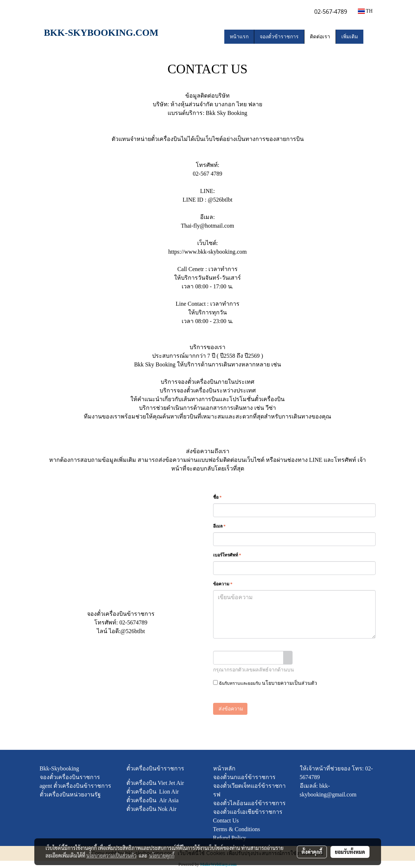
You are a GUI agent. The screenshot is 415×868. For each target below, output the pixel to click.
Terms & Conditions (237, 829)
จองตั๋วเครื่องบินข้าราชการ (121, 614)
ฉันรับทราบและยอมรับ (265, 683)
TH (365, 11)
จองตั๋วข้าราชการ (279, 37)
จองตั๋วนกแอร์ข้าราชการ (244, 777)
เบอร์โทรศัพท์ (227, 555)
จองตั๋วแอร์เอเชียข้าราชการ (248, 812)
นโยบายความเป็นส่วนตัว (289, 683)
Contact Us (226, 820)
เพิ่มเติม (350, 37)
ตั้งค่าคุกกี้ (312, 852)
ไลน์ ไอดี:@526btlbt (121, 631)
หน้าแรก (239, 37)
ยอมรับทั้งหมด (350, 852)
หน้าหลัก (224, 768)
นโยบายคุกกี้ (162, 855)
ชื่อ (217, 497)
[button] (370, 36)
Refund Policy (230, 838)
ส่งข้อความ (230, 709)
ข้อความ (223, 584)
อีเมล (219, 526)
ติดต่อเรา (320, 37)
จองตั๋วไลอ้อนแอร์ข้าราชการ (249, 803)
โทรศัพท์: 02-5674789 (121, 622)
